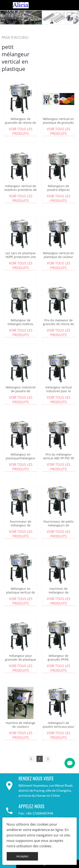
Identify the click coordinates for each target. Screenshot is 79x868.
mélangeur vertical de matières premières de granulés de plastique (21, 190)
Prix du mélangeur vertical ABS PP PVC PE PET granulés (59, 458)
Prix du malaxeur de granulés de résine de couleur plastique (58, 324)
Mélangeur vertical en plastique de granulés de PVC (58, 123)
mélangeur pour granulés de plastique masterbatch (21, 660)
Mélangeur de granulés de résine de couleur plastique (21, 123)
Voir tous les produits (21, 131)
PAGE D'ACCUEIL (15, 37)
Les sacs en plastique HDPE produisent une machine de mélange (21, 257)
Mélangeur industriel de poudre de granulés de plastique (21, 391)
